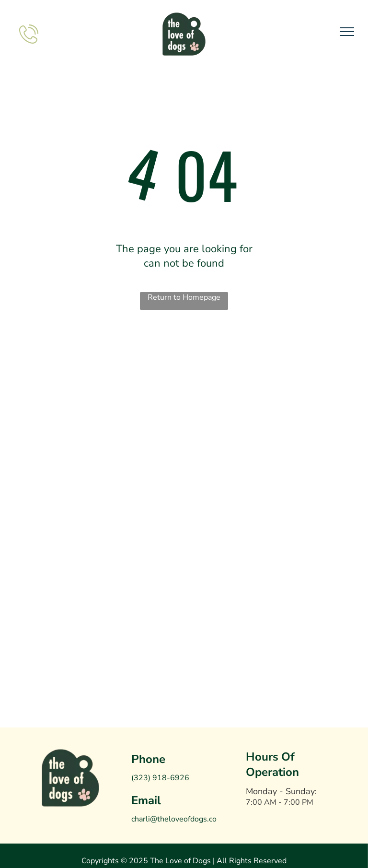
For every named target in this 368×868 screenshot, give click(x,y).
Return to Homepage (184, 297)
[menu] (347, 32)
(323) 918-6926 (160, 778)
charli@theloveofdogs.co (174, 819)
